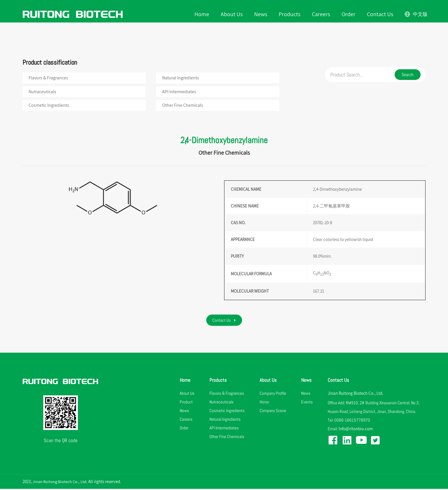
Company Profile (273, 394)
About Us (233, 14)
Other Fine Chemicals (183, 106)
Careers (322, 14)
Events (307, 403)
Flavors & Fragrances (49, 78)
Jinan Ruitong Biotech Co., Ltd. (356, 394)
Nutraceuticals (43, 92)
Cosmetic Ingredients (49, 106)
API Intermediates (179, 92)
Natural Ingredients (181, 78)
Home (203, 14)
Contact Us (381, 14)
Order (349, 14)
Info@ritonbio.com (356, 430)
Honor (264, 403)
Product (186, 403)
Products (290, 14)
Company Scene (273, 412)
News (262, 14)
